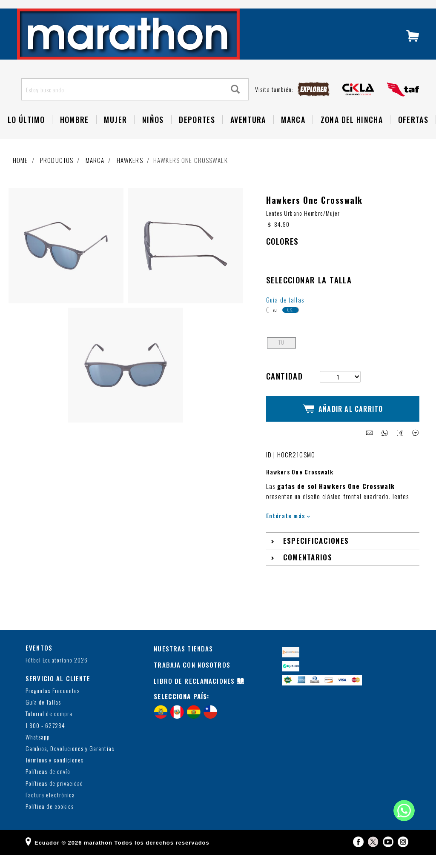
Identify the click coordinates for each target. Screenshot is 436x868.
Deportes (197, 137)
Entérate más (288, 528)
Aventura (248, 137)
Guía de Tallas (43, 715)
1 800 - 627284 (45, 738)
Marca (293, 137)
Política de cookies (50, 819)
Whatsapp (38, 750)
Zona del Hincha (352, 137)
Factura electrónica (50, 808)
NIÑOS (153, 137)
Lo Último (26, 137)
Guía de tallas (285, 320)
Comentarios (308, 570)
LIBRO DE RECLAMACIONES (194, 694)
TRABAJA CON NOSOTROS (192, 677)
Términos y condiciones (54, 773)
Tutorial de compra (49, 727)
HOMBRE (75, 137)
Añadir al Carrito (343, 425)
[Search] (235, 107)
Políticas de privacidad (54, 796)
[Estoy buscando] (122, 107)
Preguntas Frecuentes (53, 704)
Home (20, 177)
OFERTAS (413, 137)
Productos (57, 177)
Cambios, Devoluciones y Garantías (70, 761)
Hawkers (130, 177)
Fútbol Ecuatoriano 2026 (57, 673)
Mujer (115, 137)
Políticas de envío (48, 785)
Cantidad (284, 396)
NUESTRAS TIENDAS (183, 661)
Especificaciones (316, 554)
